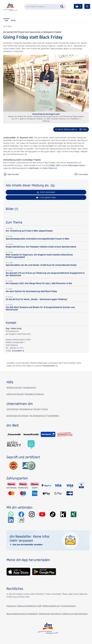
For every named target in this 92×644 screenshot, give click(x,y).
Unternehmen (12, 409)
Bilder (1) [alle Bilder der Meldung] (12, 209)
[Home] (10, 7)
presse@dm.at (18, 351)
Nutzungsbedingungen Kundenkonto (22, 614)
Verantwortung (26, 409)
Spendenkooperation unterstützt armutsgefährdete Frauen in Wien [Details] (38, 239)
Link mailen (83, 175)
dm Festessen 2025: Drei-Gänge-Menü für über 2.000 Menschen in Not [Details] (39, 284)
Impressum (11, 606)
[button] (78, 6)
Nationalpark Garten (77, 166)
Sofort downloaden (46, 192)
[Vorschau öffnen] (46, 83)
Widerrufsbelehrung (51, 606)
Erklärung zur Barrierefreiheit (75, 614)
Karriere (37, 409)
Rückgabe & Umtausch (34, 394)
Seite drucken (13, 175)
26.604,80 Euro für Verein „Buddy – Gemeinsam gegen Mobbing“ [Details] (37, 299)
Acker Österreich (50, 168)
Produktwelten (53, 416)
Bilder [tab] (14, 21)
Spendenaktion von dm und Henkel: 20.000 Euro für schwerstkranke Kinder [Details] (41, 265)
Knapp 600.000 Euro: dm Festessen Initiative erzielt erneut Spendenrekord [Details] (41, 247)
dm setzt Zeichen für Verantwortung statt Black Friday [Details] (31, 291)
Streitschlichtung (68, 606)
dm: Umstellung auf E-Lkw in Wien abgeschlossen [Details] (29, 231)
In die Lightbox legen (46, 197)
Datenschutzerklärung (27, 606)
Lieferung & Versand (15, 394)
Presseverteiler (48, 366)
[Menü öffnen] (87, 6)
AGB (40, 606)
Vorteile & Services (14, 388)
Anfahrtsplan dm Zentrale (17, 416)
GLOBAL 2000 (54, 166)
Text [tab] (6, 21)
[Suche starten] (63, 6)
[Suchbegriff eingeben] (45, 7)
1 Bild (84, 130)
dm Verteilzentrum (38, 416)
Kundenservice (30, 388)
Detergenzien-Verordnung (50, 614)
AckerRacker (34, 168)
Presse (45, 409)
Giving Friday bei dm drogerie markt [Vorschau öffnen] (46, 114)
